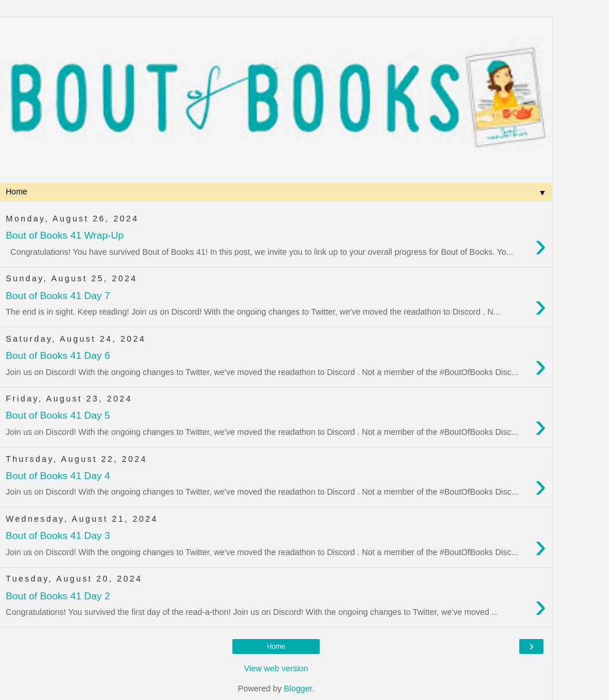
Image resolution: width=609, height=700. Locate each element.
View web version (276, 668)
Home (276, 647)
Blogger (298, 688)
